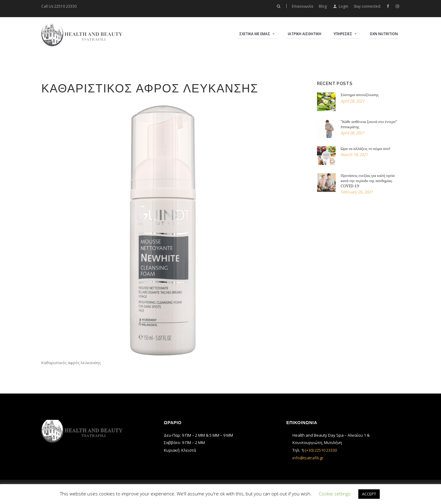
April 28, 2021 (352, 101)
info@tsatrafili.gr (308, 458)
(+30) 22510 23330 (321, 450)
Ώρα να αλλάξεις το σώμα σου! (366, 149)
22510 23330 (65, 6)
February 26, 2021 (357, 192)
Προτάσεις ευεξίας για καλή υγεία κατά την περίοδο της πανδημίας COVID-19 (367, 181)
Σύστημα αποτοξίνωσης (360, 95)
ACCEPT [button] (369, 494)
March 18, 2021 (354, 155)
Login (343, 6)
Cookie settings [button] (335, 494)
